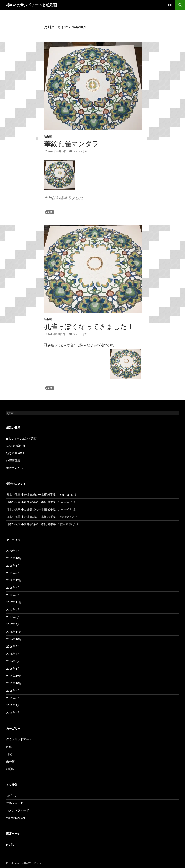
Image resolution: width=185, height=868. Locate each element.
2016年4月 (13, 654)
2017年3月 (13, 624)
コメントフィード (18, 810)
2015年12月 (14, 676)
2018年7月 (13, 588)
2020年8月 (13, 551)
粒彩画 (48, 136)
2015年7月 (13, 705)
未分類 (10, 761)
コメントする (80, 151)
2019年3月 (13, 565)
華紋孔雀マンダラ (72, 143)
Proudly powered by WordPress (23, 863)
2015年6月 (13, 713)
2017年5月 (13, 617)
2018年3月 (13, 595)
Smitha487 (67, 495)
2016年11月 (14, 632)
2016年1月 (13, 668)
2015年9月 (13, 691)
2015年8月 (13, 698)
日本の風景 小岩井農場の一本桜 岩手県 (31, 495)
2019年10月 (14, 558)
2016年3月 (13, 661)
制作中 (10, 747)
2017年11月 (14, 602)
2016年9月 (13, 646)
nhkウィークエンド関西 (21, 438)
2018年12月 (14, 580)
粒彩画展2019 (15, 453)
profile (168, 5)
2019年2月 (13, 573)
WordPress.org (16, 818)
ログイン (12, 796)
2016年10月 (14, 639)
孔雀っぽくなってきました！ (89, 326)
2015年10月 (14, 683)
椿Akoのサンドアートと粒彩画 (32, 5)
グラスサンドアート (19, 739)
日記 (9, 754)
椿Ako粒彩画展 (16, 446)
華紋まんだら (15, 468)
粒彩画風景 (13, 460)
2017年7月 (13, 610)
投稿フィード (15, 803)
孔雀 (50, 212)
